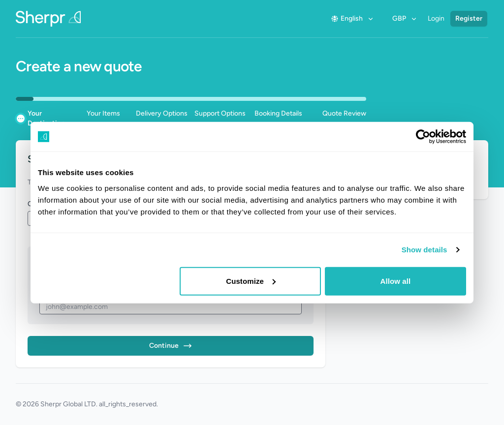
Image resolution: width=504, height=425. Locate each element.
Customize (251, 281)
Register (469, 18)
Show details (425, 250)
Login (436, 18)
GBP (405, 18)
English (353, 18)
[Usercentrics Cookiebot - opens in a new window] (423, 137)
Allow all (396, 281)
